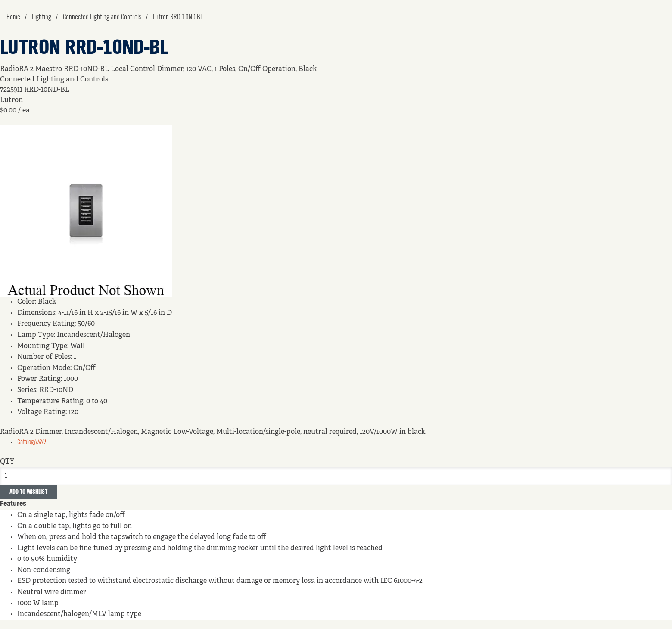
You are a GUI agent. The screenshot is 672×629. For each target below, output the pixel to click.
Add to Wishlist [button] (28, 492)
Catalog (31, 442)
